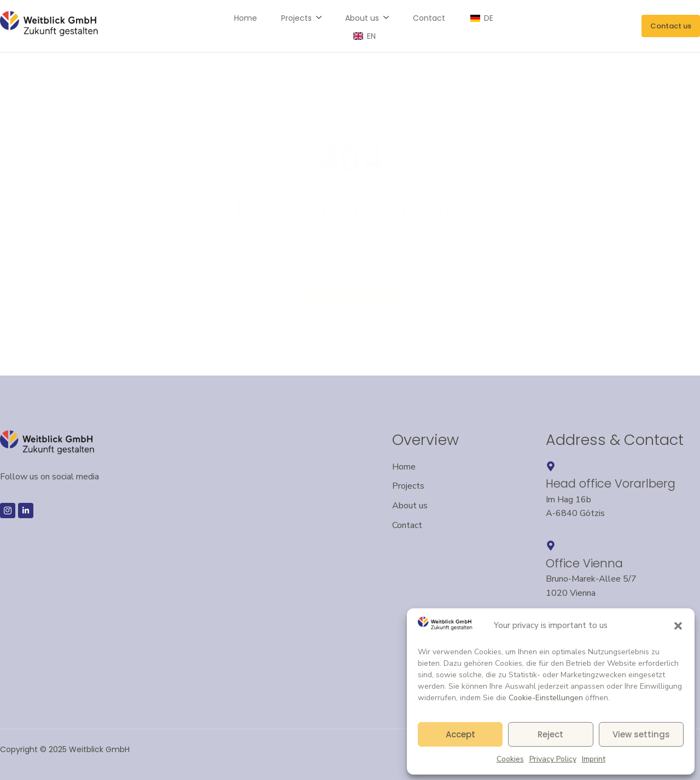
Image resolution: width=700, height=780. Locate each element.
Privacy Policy (553, 759)
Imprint (594, 759)
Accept (460, 734)
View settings (641, 734)
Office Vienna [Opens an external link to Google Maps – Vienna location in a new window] (584, 563)
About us (341, 26)
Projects (277, 26)
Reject (550, 734)
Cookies (510, 759)
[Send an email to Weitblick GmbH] (671, 26)
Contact (401, 26)
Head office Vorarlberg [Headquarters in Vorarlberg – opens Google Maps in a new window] (611, 483)
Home (224, 26)
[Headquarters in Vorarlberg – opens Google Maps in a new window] (551, 466)
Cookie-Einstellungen (546, 698)
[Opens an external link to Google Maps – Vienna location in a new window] (551, 546)
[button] (678, 626)
